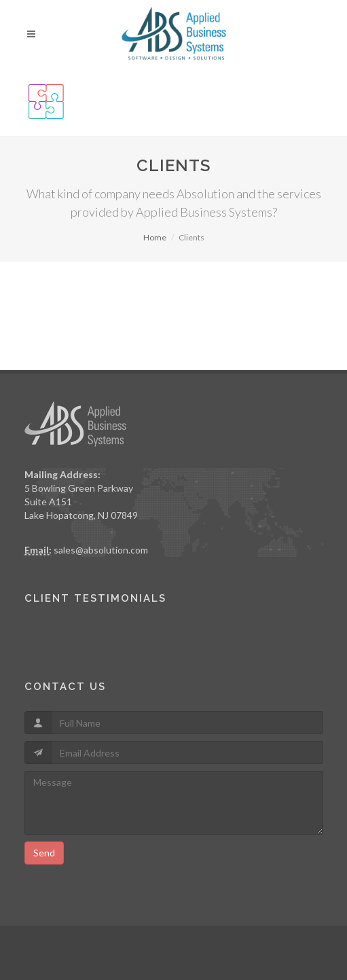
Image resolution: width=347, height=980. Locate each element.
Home (155, 237)
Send (44, 853)
